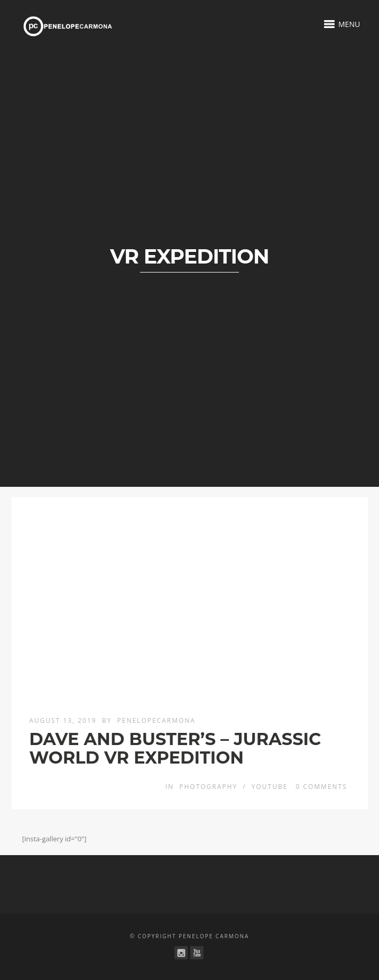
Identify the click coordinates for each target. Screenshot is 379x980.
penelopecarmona (156, 720)
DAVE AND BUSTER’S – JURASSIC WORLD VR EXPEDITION (175, 748)
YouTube (270, 787)
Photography (208, 787)
